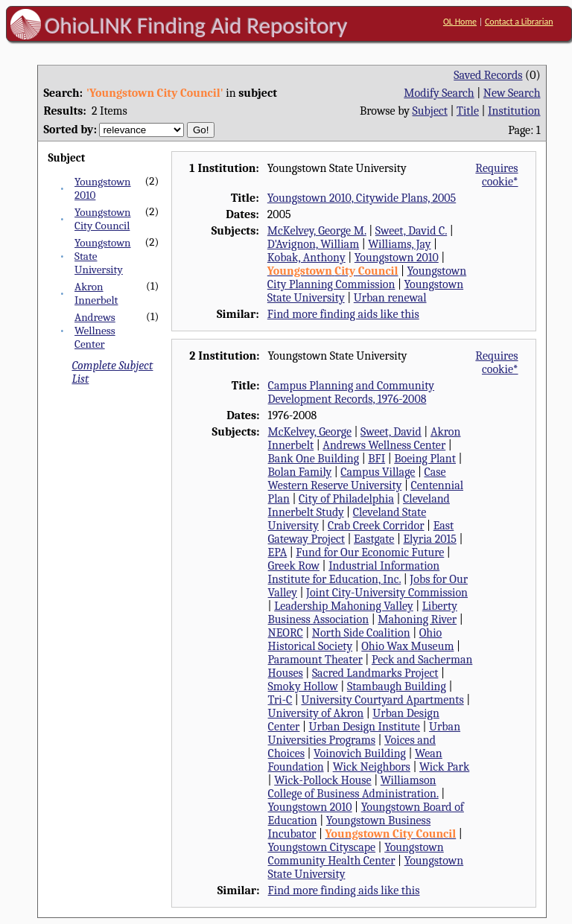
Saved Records (488, 75)
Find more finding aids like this (343, 314)
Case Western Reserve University (357, 479)
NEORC (286, 633)
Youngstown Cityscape (322, 847)
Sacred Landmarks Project (375, 673)
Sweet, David (391, 432)
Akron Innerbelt (96, 293)
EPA (278, 552)
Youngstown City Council (103, 219)
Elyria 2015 (429, 539)
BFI (376, 459)
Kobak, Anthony (306, 258)
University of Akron (316, 713)
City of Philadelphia (346, 499)
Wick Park (444, 767)
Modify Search (439, 93)
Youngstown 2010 (397, 258)
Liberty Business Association (363, 613)
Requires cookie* (496, 175)
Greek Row (294, 566)
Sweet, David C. (411, 231)
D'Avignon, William (313, 244)
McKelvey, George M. (317, 231)
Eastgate (374, 539)
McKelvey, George (310, 432)
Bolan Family (300, 472)
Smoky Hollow (303, 686)
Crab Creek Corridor (376, 526)
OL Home (460, 22)
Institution (514, 111)
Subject (430, 111)
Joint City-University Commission (387, 593)
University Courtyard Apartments (382, 700)
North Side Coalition (361, 633)
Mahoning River (417, 619)
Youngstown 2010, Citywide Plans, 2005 (362, 198)
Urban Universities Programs (364, 733)
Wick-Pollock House (322, 780)
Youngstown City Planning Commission (367, 278)
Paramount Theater (315, 660)
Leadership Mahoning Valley (343, 606)
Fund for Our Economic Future (370, 552)
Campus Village (378, 472)
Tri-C (280, 700)
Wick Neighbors (372, 767)
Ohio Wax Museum (407, 646)
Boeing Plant (425, 459)
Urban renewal (390, 298)
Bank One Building (314, 459)
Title (468, 111)
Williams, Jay (399, 244)
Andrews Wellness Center (95, 331)
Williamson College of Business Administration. (353, 787)
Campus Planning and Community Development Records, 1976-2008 (351, 392)
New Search (512, 93)
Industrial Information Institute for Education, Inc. (354, 573)
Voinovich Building (360, 753)
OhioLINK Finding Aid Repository (196, 25)
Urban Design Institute (364, 727)
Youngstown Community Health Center (356, 854)
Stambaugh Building (397, 686)
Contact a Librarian (519, 22)
